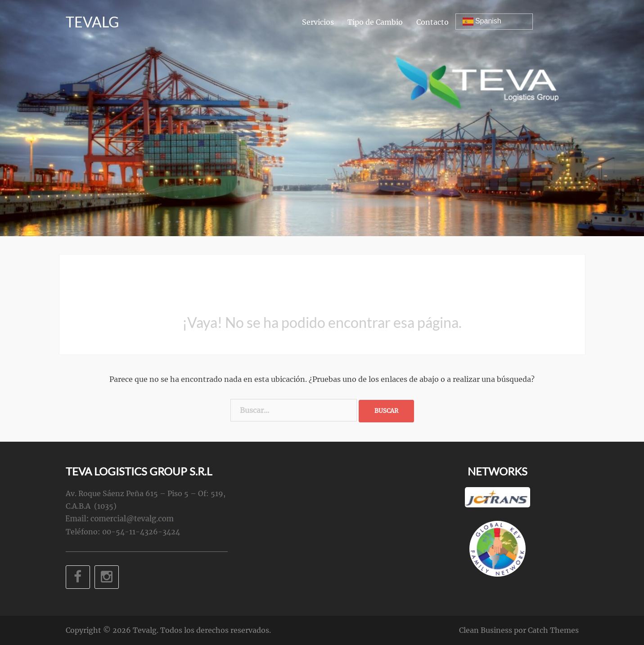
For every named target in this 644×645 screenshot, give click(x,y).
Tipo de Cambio (375, 22)
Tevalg (92, 22)
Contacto (432, 22)
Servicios (318, 22)
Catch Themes (553, 630)
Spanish (482, 22)
